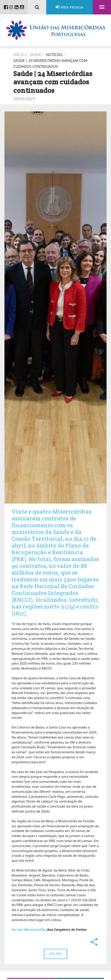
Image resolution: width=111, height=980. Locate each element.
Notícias (54, 55)
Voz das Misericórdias (28, 929)
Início (19, 55)
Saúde (35, 55)
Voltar (55, 954)
